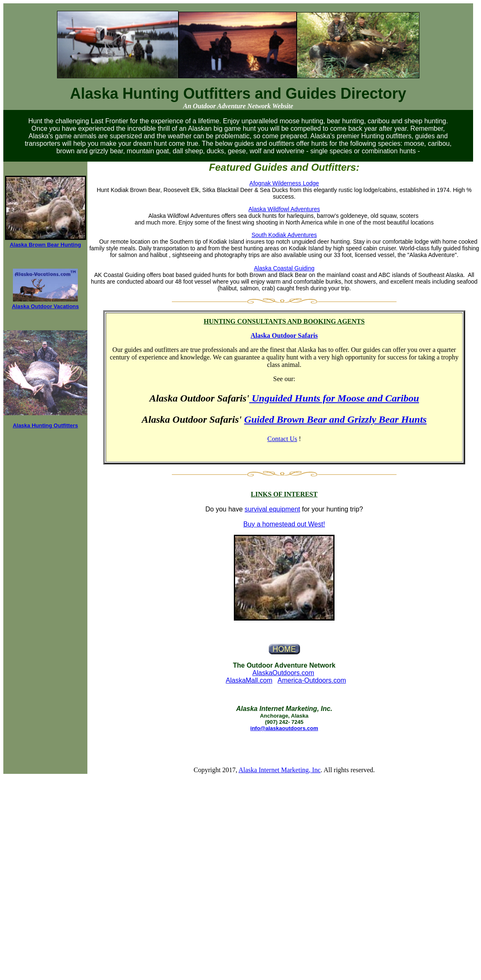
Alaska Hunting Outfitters (46, 425)
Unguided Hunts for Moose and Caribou (334, 398)
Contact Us (283, 439)
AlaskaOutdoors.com (284, 673)
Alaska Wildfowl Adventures (284, 209)
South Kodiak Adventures (284, 235)
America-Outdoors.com (312, 680)
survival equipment (272, 509)
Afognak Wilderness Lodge (284, 183)
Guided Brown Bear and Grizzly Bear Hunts (336, 419)
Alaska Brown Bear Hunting (45, 245)
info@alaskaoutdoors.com (284, 728)
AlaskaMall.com (249, 680)
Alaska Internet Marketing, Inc (279, 770)
